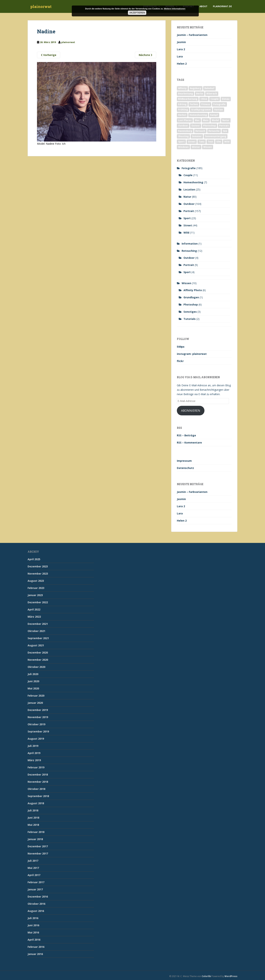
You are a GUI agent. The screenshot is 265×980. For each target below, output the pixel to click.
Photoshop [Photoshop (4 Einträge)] (210, 126)
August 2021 (36, 645)
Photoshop (191, 304)
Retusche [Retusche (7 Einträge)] (214, 131)
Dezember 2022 (38, 602)
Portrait (189, 211)
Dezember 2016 (38, 897)
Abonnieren (191, 411)
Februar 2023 (36, 588)
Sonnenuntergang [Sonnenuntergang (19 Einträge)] (216, 136)
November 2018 (38, 782)
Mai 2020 (33, 688)
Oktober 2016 (36, 904)
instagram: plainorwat (192, 354)
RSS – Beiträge (186, 435)
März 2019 (34, 760)
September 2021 (38, 638)
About (203, 6)
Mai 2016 (33, 932)
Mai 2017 (33, 868)
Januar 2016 (35, 954)
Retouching (189, 251)
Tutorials (190, 319)
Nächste (146, 55)
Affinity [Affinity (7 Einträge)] (182, 88)
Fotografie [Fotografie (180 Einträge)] (219, 104)
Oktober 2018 (36, 789)
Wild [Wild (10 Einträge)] (227, 142)
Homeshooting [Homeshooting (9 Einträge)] (198, 115)
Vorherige (49, 55)
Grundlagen (191, 297)
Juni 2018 (33, 818)
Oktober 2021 (36, 631)
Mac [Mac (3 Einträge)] (197, 120)
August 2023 (36, 581)
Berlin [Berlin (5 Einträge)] (200, 94)
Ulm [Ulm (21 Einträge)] (219, 142)
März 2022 (34, 617)
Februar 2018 (36, 832)
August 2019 (36, 739)
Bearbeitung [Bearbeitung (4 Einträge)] (185, 94)
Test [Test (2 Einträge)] (210, 142)
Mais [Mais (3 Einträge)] (206, 120)
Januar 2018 (35, 839)
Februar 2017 (36, 882)
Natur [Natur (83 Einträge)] (226, 120)
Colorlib (206, 976)
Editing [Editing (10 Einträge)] (182, 104)
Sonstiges (190, 312)
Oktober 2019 (36, 724)
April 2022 (34, 609)
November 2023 (38, 574)
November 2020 (38, 660)
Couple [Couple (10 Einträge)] (215, 99)
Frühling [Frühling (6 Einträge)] (183, 110)
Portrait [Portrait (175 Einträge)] (224, 126)
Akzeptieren (137, 13)
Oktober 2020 (36, 667)
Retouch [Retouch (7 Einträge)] (200, 131)
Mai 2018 (33, 825)
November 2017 (38, 853)
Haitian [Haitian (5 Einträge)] (219, 110)
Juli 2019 (33, 746)
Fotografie (189, 168)
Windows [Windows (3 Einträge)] (183, 147)
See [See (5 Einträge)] (225, 131)
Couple (188, 175)
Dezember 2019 (38, 710)
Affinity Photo (193, 290)
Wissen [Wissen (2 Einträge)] (208, 147)
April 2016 (34, 940)
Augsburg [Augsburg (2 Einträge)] (196, 88)
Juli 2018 (33, 810)
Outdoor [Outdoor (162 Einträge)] (183, 126)
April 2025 (34, 559)
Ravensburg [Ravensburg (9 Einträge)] (185, 131)
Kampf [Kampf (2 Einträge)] (214, 115)
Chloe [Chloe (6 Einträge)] (204, 99)
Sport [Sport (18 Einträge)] (181, 142)
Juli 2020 (33, 674)
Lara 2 (181, 49)
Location (189, 189)
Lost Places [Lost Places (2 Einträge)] (185, 120)
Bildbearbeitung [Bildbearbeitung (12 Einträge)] (188, 99)
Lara (180, 56)
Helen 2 (182, 64)
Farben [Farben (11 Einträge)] (194, 104)
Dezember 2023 (38, 566)
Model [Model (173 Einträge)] (215, 120)
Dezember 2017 (38, 846)
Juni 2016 (33, 925)
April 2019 (34, 753)
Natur (187, 197)
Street (188, 225)
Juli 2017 (33, 861)
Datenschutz (185, 468)
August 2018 (36, 803)
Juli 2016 (33, 918)
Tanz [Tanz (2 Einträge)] (202, 142)
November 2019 (38, 717)
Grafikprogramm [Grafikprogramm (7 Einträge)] (201, 110)
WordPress (231, 976)
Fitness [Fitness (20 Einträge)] (206, 104)
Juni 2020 (33, 681)
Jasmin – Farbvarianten (192, 35)
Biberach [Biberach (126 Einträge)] (212, 94)
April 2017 (34, 875)
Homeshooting (193, 182)
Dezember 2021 (38, 624)
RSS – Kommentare (189, 443)
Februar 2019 (36, 767)
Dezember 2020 (38, 653)
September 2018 (38, 796)
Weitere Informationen (175, 9)
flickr (180, 361)
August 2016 (36, 911)
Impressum (184, 461)
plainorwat (41, 6)
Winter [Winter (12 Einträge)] (196, 147)
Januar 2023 (35, 595)
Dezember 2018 (38, 775)
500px (181, 347)
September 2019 (38, 731)
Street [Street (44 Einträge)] (192, 142)
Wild (186, 233)
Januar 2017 (35, 889)
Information (190, 244)
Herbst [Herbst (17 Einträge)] (182, 115)
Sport (187, 218)
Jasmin (181, 42)
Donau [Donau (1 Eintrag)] (226, 99)
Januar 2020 (35, 703)
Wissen (186, 283)
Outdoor (189, 204)
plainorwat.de (222, 6)
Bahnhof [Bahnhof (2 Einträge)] (209, 88)
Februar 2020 (36, 696)
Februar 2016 (36, 947)
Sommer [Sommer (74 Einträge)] (197, 136)
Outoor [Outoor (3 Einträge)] (196, 126)
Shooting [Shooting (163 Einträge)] (183, 136)
